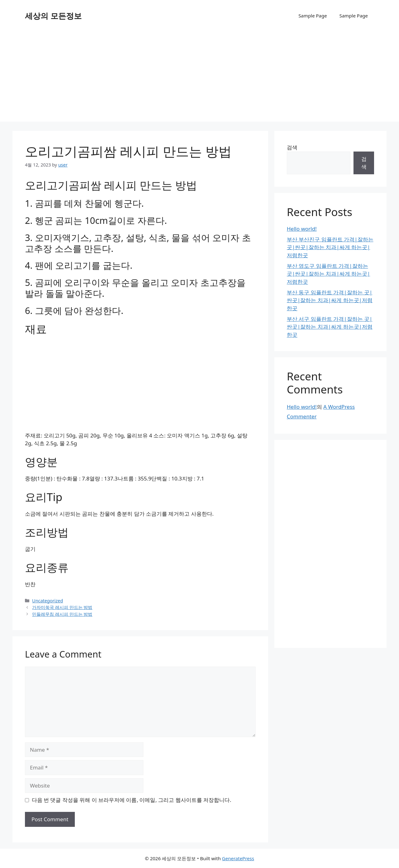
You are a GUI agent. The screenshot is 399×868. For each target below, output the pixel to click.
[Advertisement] (199, 78)
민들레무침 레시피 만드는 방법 (62, 614)
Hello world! (302, 229)
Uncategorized (48, 601)
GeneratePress (238, 858)
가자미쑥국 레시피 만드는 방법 (62, 607)
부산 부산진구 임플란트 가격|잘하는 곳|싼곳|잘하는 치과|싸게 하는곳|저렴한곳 (330, 247)
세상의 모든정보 (53, 16)
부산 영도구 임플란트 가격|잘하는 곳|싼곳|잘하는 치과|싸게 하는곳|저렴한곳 (328, 274)
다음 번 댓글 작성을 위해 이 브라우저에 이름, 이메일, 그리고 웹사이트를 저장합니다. (132, 800)
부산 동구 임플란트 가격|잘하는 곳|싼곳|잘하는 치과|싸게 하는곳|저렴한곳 (330, 300)
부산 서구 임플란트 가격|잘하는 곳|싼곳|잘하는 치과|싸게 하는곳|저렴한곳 (330, 327)
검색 (292, 147)
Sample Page (312, 16)
